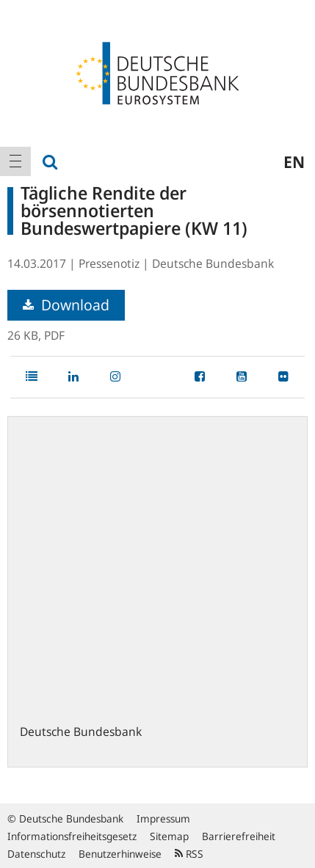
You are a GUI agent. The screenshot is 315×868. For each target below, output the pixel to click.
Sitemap (169, 836)
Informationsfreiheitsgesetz (72, 836)
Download (66, 305)
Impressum (163, 818)
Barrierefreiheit (239, 836)
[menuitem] (15, 161)
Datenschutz (36, 854)
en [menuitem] (294, 161)
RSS (189, 854)
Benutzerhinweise (120, 854)
